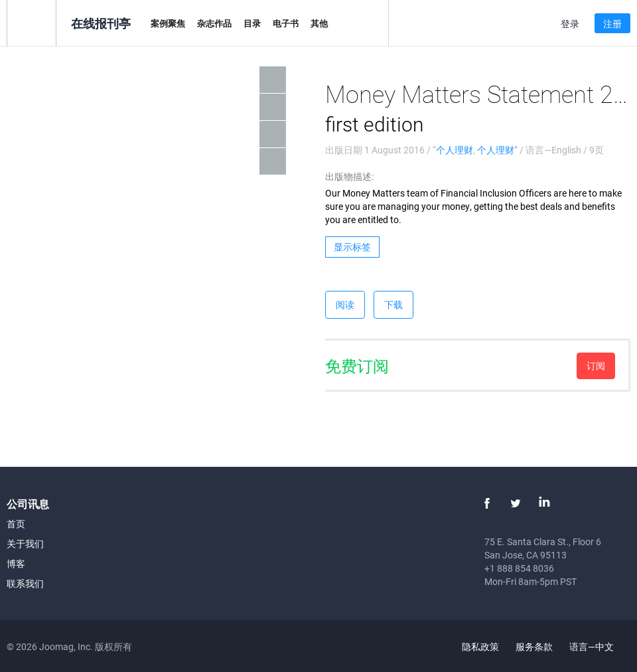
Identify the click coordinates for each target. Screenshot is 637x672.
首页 (16, 524)
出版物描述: (349, 176)
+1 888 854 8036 (519, 568)
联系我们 (25, 583)
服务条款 (534, 646)
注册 (612, 24)
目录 (252, 23)
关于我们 (25, 544)
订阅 (596, 366)
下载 (393, 304)
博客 (16, 563)
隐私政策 (480, 646)
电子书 (286, 23)
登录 (570, 24)
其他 (319, 23)
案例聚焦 (168, 23)
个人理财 (455, 150)
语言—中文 (599, 646)
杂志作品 (214, 23)
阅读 (345, 304)
